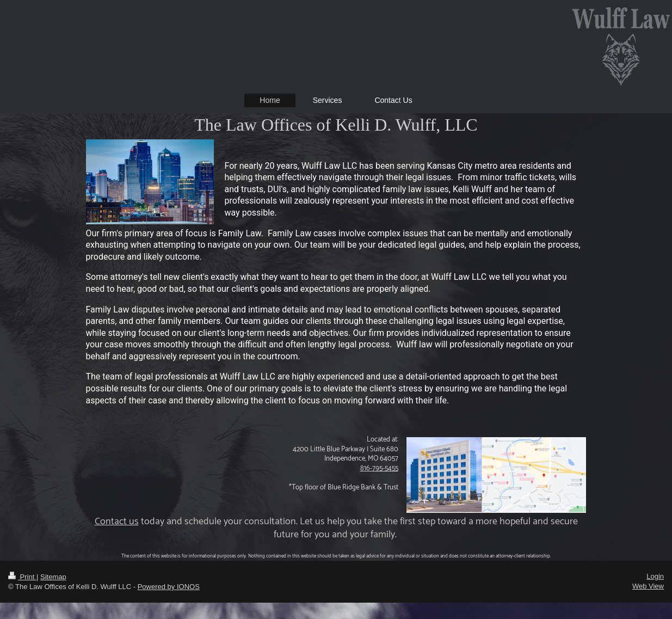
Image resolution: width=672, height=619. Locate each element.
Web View (648, 586)
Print (22, 577)
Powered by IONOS (169, 587)
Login (655, 576)
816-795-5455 (379, 468)
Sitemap (53, 577)
